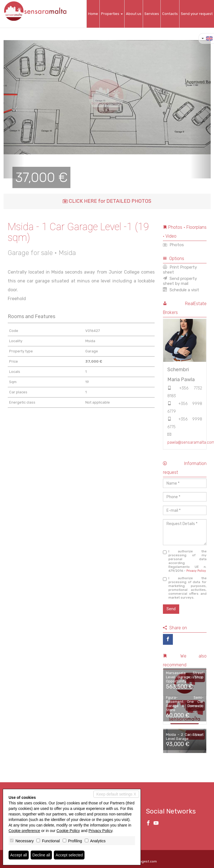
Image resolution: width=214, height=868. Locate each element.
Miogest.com (147, 861)
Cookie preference (24, 831)
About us (134, 14)
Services (152, 14)
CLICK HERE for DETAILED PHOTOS (107, 201)
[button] (14, 109)
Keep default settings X (116, 794)
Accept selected (69, 855)
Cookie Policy (68, 831)
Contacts (170, 14)
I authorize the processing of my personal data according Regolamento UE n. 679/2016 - (185, 561)
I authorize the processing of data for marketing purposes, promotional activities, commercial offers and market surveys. (185, 588)
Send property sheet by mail (180, 281)
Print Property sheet (180, 270)
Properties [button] (112, 14)
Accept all (19, 855)
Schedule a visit (181, 290)
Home (93, 14)
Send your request (197, 14)
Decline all (41, 855)
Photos (173, 245)
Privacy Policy (196, 571)
